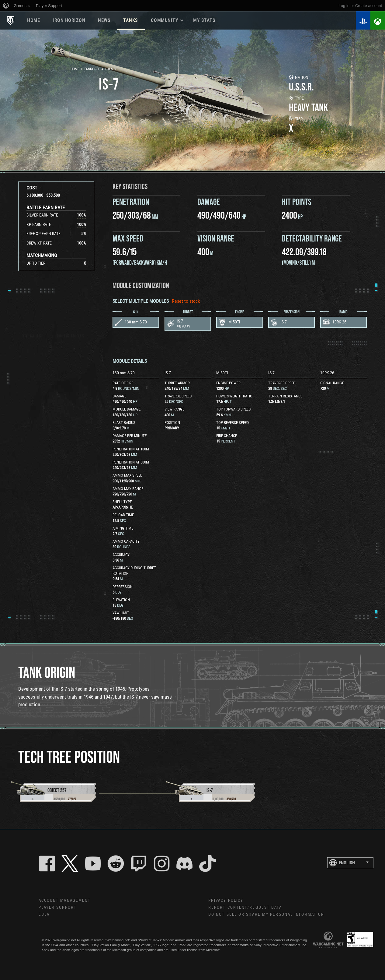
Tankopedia (94, 69)
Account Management (65, 901)
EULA (44, 915)
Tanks (131, 20)
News (104, 20)
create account (369, 6)
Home (33, 20)
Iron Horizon (69, 20)
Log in (344, 6)
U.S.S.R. (114, 69)
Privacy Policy (226, 901)
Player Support (58, 908)
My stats (204, 20)
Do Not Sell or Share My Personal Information (266, 915)
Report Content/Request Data (245, 908)
